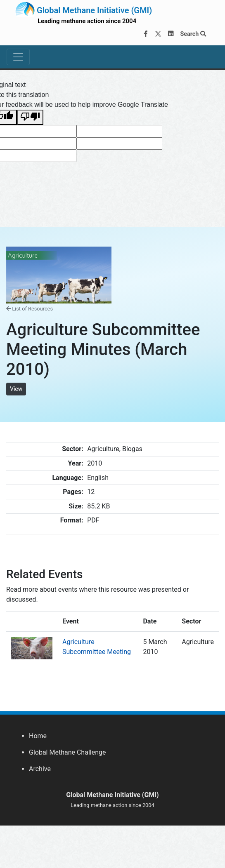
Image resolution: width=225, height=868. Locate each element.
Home (38, 736)
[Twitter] (158, 34)
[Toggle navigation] (18, 57)
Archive (40, 769)
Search (193, 34)
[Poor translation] (30, 117)
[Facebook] (146, 34)
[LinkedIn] (171, 34)
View (16, 389)
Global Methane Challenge (67, 752)
